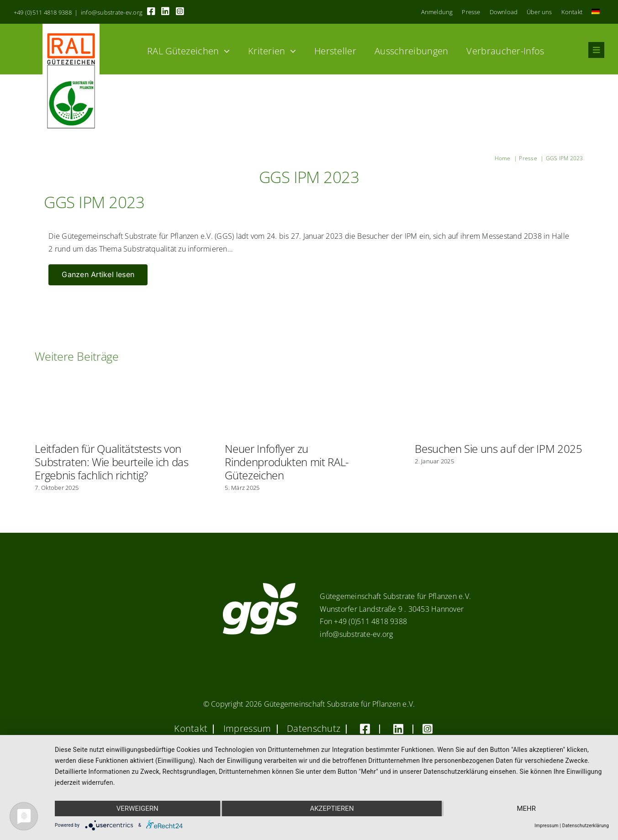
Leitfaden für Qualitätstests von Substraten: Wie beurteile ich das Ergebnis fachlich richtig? (111, 462)
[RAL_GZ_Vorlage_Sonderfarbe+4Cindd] (71, 27)
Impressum (546, 826)
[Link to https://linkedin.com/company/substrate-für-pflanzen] (165, 11)
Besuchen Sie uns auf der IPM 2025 (498, 449)
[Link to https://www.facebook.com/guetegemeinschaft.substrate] (151, 11)
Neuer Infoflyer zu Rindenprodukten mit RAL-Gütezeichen (287, 462)
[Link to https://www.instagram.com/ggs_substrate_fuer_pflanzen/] (180, 11)
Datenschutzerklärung (586, 826)
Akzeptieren (332, 808)
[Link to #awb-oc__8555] (596, 50)
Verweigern (137, 808)
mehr (526, 808)
